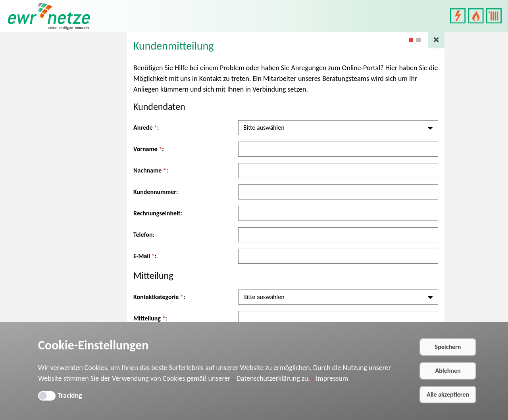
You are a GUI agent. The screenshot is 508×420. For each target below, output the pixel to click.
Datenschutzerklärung (268, 378)
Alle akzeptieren (448, 394)
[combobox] (338, 128)
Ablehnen (448, 371)
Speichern (448, 347)
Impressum (332, 378)
